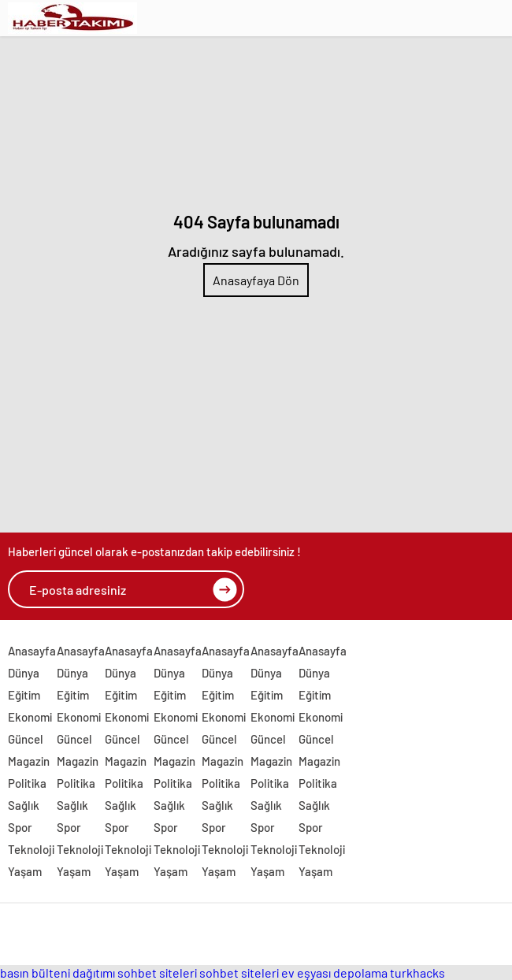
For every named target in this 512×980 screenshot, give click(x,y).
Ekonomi (30, 717)
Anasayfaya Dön (256, 280)
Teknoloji (31, 849)
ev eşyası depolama (334, 973)
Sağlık (24, 805)
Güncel (26, 739)
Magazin (29, 761)
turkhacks (417, 973)
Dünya (24, 673)
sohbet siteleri (157, 973)
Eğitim (24, 695)
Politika (27, 783)
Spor (20, 827)
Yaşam (25, 871)
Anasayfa (32, 651)
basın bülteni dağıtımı (58, 973)
